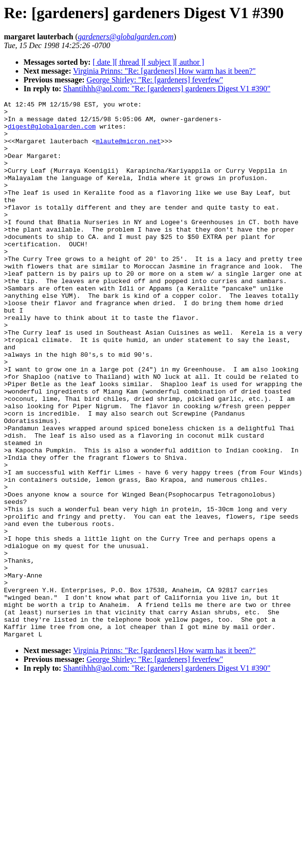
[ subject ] (159, 62)
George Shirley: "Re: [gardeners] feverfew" (155, 80)
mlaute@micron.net (128, 150)
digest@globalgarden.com (52, 132)
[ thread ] (129, 62)
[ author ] (190, 62)
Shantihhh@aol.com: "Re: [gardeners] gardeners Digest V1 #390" (167, 89)
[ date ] (104, 62)
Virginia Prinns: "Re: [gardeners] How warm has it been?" (164, 71)
